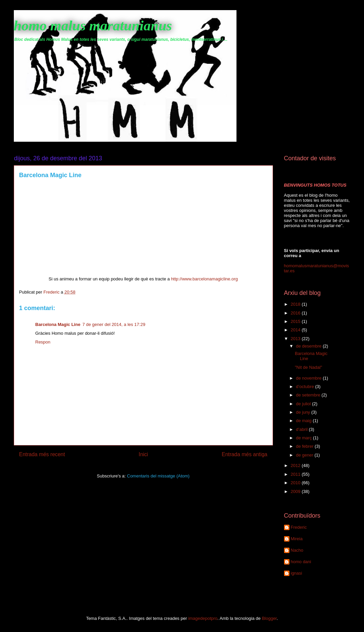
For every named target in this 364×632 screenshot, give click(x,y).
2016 (296, 313)
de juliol (304, 404)
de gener (305, 455)
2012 (296, 465)
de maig (304, 421)
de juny (304, 412)
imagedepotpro (203, 618)
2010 (296, 483)
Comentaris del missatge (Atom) (158, 476)
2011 (296, 474)
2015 (296, 321)
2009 (296, 491)
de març (304, 438)
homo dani (301, 562)
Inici (143, 454)
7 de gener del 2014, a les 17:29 (114, 324)
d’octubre (305, 387)
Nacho (297, 550)
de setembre (309, 395)
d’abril (302, 429)
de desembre (309, 346)
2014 (296, 330)
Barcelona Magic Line (58, 324)
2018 (296, 304)
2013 (296, 339)
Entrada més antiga (244, 454)
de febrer (305, 446)
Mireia (297, 539)
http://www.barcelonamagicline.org (204, 279)
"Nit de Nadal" (309, 367)
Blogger (269, 618)
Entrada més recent (42, 454)
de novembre (309, 378)
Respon (43, 342)
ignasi (297, 573)
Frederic (299, 527)
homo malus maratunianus (93, 26)
